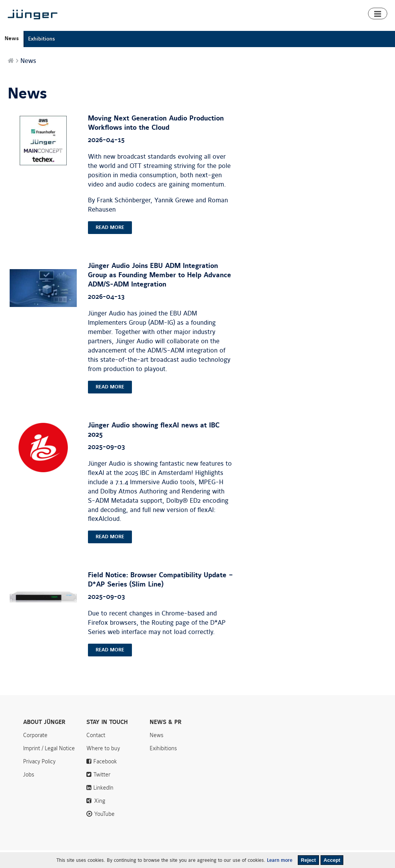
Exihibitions (163, 766)
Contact (354, 7)
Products (177, 28)
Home (150, 28)
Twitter (102, 792)
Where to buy (358, 28)
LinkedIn (103, 805)
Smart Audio (212, 28)
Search (383, 7)
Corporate (35, 753)
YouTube (104, 832)
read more (110, 245)
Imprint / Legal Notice (49, 766)
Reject (308, 860)
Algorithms (251, 28)
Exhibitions (41, 57)
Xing (100, 819)
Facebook (105, 779)
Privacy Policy (39, 779)
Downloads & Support (302, 28)
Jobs (29, 792)
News (302, 7)
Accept (332, 860)
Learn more (280, 860)
